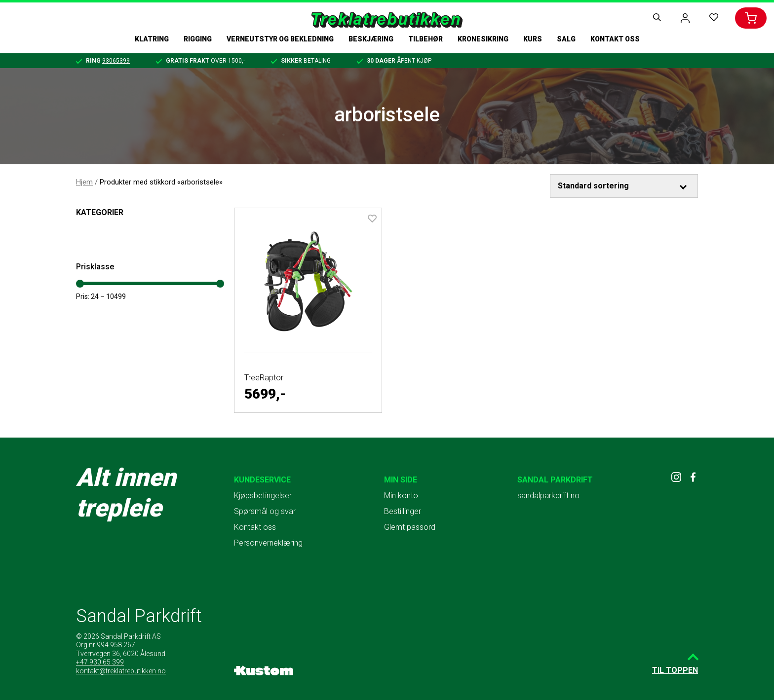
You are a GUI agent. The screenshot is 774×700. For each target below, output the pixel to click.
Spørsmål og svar (265, 511)
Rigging (198, 39)
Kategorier (100, 212)
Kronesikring (483, 39)
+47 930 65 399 (100, 662)
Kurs (533, 39)
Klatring (152, 39)
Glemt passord (410, 527)
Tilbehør (426, 39)
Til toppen (675, 670)
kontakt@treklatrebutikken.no (121, 671)
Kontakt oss (615, 39)
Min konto (401, 496)
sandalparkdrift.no (548, 496)
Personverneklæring (268, 543)
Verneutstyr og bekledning (280, 39)
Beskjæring (371, 39)
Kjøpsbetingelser (263, 496)
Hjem (84, 182)
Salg (566, 39)
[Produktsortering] (624, 186)
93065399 (116, 61)
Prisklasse (95, 267)
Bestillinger (403, 511)
